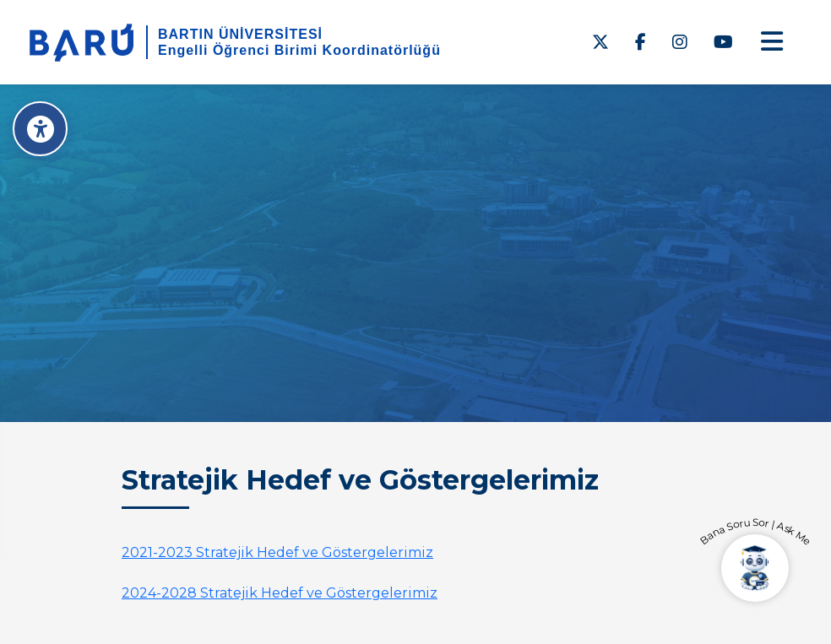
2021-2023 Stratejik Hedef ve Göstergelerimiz (277, 552)
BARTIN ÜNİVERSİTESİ (240, 34)
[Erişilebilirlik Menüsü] (40, 129)
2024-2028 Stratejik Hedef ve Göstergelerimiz (280, 593)
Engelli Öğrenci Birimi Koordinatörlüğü (299, 50)
